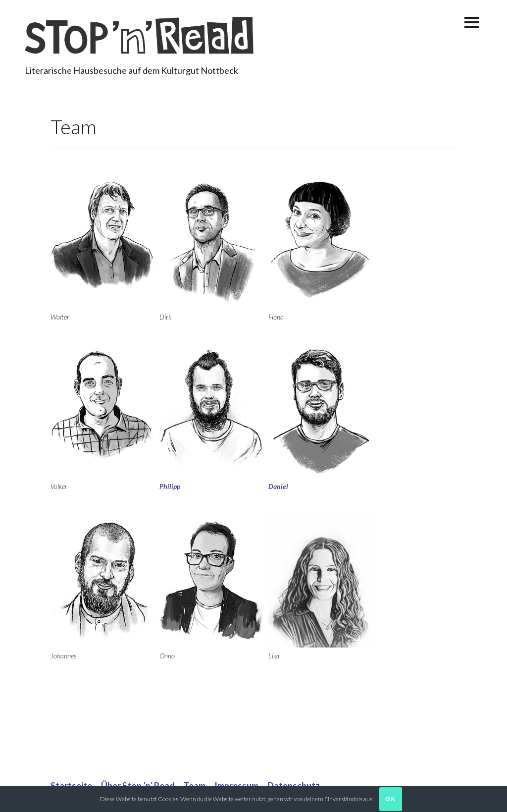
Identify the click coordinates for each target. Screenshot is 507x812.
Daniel (278, 486)
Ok (391, 799)
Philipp (170, 486)
